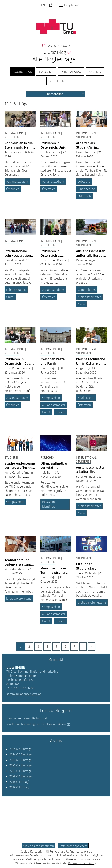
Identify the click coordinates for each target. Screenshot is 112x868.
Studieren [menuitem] (57, 81)
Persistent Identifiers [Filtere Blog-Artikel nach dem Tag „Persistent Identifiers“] (49, 504)
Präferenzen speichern (73, 846)
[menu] (55, 94)
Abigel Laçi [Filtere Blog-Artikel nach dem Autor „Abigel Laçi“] (83, 368)
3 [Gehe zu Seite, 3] (38, 646)
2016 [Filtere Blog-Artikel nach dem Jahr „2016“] (13, 787)
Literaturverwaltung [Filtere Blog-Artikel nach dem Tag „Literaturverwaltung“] (19, 598)
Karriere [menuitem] (95, 72)
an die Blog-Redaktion (51, 724)
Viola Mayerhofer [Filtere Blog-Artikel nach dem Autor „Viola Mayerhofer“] (15, 569)
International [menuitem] (71, 72)
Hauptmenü (69, 5)
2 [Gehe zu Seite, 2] (29, 646)
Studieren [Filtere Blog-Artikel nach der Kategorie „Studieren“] (12, 137)
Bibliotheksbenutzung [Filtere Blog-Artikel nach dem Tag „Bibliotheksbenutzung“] (92, 603)
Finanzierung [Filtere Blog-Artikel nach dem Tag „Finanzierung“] (86, 189)
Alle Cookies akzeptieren (38, 846)
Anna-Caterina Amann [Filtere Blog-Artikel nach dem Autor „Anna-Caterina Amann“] (19, 472)
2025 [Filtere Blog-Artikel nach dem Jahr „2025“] (13, 749)
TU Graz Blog (56, 52)
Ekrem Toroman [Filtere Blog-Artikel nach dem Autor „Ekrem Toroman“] (87, 152)
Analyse (73, 851)
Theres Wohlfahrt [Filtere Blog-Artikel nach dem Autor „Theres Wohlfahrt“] (87, 573)
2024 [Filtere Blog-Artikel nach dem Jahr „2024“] (13, 754)
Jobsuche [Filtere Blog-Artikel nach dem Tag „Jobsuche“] (84, 181)
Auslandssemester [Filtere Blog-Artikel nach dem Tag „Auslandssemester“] (89, 297)
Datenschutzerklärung (82, 863)
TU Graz (49, 46)
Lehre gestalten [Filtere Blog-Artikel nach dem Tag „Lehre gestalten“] (16, 290)
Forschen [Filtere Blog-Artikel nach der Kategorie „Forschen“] (47, 457)
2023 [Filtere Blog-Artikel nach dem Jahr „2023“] (13, 760)
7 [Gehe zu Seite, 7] (74, 646)
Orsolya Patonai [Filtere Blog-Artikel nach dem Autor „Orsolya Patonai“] (51, 152)
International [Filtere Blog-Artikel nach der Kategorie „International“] (15, 133)
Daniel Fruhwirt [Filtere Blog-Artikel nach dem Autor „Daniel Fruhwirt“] (15, 260)
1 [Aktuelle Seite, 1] (20, 646)
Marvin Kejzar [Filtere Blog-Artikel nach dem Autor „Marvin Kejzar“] (49, 368)
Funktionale (56, 851)
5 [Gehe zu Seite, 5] (56, 646)
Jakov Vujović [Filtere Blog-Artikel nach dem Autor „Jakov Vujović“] (13, 152)
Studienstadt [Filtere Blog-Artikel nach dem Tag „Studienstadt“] (86, 398)
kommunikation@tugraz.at (24, 694)
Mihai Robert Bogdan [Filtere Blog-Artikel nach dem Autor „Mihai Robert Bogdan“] (54, 260)
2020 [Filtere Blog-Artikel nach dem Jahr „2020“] (13, 776)
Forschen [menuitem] (46, 72)
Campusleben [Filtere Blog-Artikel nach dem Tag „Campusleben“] (87, 290)
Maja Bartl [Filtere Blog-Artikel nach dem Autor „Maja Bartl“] (47, 472)
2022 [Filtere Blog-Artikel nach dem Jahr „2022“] (13, 765)
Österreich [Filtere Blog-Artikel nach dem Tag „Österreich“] (13, 189)
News (64, 46)
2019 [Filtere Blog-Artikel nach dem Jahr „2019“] (13, 782)
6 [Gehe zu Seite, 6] (65, 646)
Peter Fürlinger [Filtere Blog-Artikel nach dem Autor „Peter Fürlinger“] (86, 260)
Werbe (87, 851)
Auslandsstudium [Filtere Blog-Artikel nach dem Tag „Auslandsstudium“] (17, 181)
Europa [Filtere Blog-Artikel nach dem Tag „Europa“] (61, 412)
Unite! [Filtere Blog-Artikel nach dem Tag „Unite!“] (10, 297)
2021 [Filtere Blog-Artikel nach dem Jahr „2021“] (13, 771)
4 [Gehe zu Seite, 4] (47, 646)
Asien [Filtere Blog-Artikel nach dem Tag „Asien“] (81, 304)
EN (43, 5)
